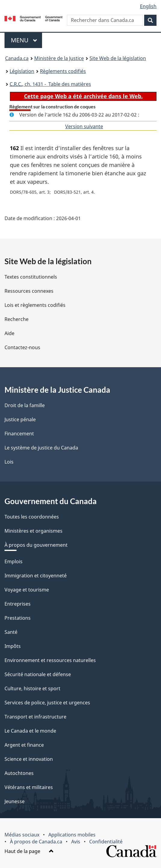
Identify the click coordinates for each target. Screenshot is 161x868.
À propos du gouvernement (36, 545)
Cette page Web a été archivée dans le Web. (83, 96)
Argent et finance (24, 745)
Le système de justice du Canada (41, 448)
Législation (22, 71)
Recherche (17, 319)
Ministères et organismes (33, 531)
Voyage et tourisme (27, 590)
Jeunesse (15, 801)
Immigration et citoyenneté (36, 576)
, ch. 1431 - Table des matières (50, 84)
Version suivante (84, 126)
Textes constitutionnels (31, 277)
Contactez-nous (22, 347)
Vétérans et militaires (29, 787)
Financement (19, 434)
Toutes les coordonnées (32, 517)
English (148, 6)
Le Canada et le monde (30, 731)
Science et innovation (29, 759)
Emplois (14, 561)
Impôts (13, 646)
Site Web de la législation (118, 58)
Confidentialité (106, 842)
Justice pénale (20, 419)
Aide (9, 333)
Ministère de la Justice (59, 58)
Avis (76, 842)
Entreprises (18, 604)
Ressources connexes (29, 291)
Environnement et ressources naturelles (50, 660)
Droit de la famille (25, 405)
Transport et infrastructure (35, 717)
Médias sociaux (22, 835)
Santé (11, 632)
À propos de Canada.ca (36, 842)
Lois (9, 462)
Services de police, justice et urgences (47, 703)
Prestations (18, 618)
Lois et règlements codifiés (35, 305)
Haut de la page (29, 851)
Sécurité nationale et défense (38, 674)
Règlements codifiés (63, 71)
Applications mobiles (72, 835)
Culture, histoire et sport (32, 688)
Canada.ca (17, 58)
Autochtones (19, 773)
